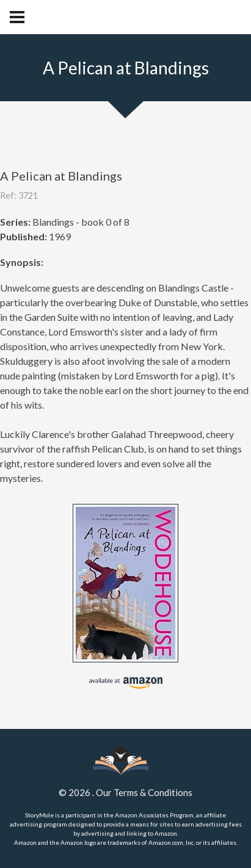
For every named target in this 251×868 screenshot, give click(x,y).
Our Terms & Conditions (144, 792)
